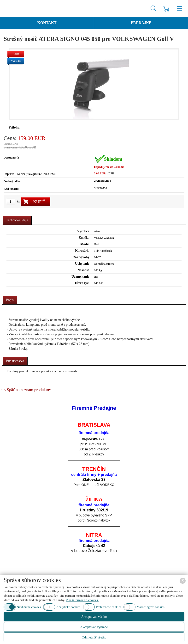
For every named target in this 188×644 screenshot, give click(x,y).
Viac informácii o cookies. (82, 600)
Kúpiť (39, 202)
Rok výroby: (82, 257)
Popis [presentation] (10, 300)
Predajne (141, 23)
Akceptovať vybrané (94, 627)
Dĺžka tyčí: (83, 283)
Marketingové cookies (151, 607)
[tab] (17, 220)
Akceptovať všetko (94, 617)
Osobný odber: (13, 181)
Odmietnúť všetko (94, 637)
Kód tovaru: (11, 189)
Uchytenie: (83, 264)
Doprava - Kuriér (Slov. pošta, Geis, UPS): (30, 174)
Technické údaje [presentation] (17, 220)
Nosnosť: (84, 270)
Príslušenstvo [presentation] (15, 361)
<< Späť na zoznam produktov (26, 390)
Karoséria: (83, 251)
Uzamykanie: (81, 277)
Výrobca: (84, 231)
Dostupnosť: (11, 158)
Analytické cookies (68, 607)
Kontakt (47, 23)
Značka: (85, 238)
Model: (85, 244)
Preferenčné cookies (109, 607)
